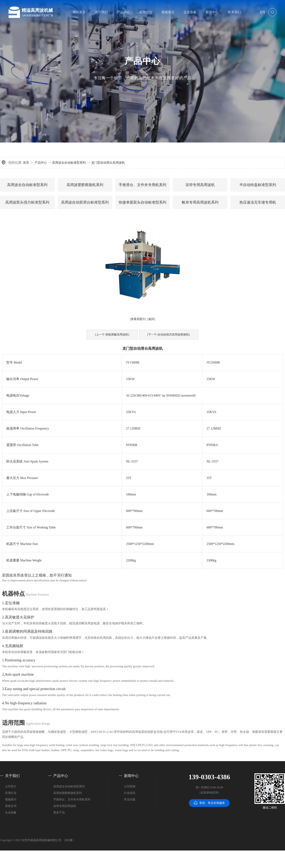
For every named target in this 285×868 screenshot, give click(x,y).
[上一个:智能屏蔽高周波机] (112, 335)
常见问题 (130, 800)
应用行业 (11, 793)
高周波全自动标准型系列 (69, 163)
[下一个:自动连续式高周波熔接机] (169, 335)
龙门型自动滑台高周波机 (108, 163)
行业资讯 (130, 793)
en (263, 12)
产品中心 (41, 163)
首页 (26, 163)
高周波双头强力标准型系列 (27, 202)
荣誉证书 (11, 806)
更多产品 (59, 813)
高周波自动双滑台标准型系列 (85, 202)
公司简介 (11, 786)
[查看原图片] (138, 319)
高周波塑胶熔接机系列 (85, 185)
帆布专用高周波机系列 (200, 202)
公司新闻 (130, 786)
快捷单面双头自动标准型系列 (142, 202)
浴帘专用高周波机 (200, 185)
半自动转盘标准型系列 (258, 185)
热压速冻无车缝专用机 (258, 202)
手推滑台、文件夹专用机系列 (142, 185)
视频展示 (11, 800)
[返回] (151, 319)
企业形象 (11, 813)
